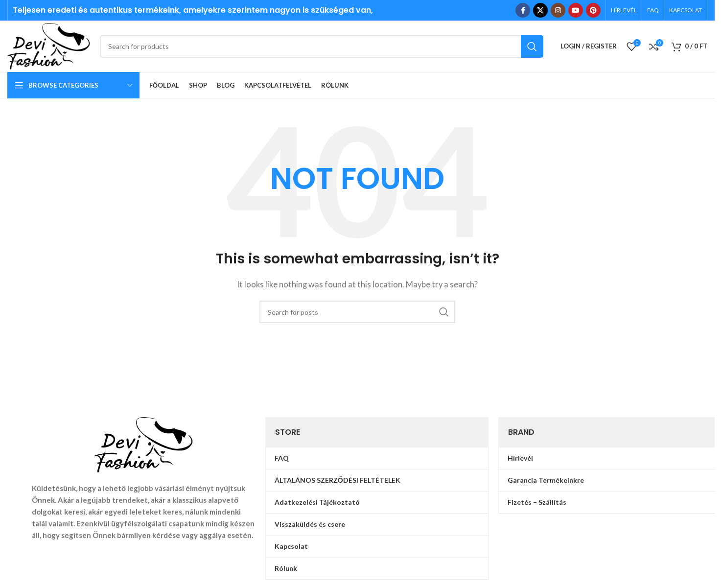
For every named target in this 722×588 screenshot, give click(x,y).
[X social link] (540, 10)
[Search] (322, 47)
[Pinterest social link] (593, 10)
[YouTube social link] (576, 10)
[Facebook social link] (523, 10)
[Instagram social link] (558, 10)
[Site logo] (49, 45)
